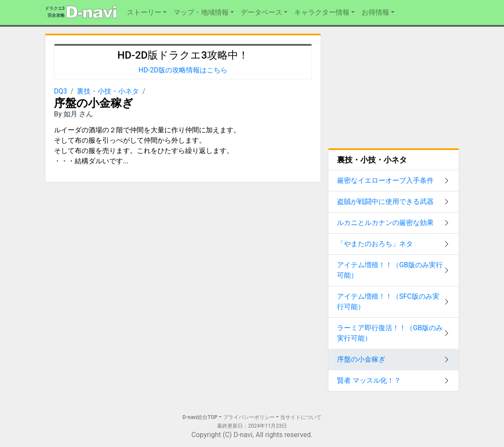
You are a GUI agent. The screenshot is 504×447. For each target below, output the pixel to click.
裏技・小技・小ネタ (108, 91)
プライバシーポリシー (249, 417)
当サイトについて (301, 417)
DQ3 (61, 91)
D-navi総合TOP (200, 417)
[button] (147, 13)
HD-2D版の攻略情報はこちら (183, 70)
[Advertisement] (111, 243)
